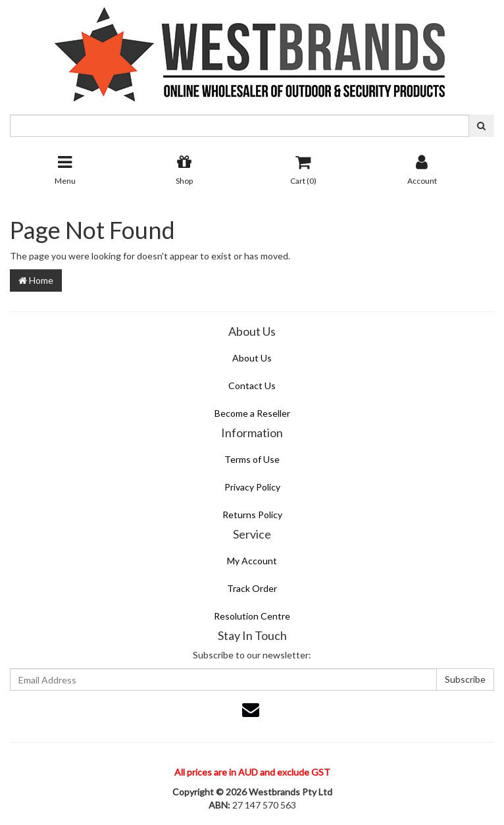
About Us (252, 358)
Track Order (252, 588)
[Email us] (251, 709)
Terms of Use (252, 459)
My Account (252, 561)
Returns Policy (252, 515)
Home (36, 280)
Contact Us (252, 386)
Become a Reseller (252, 413)
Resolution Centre (252, 616)
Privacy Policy (252, 487)
